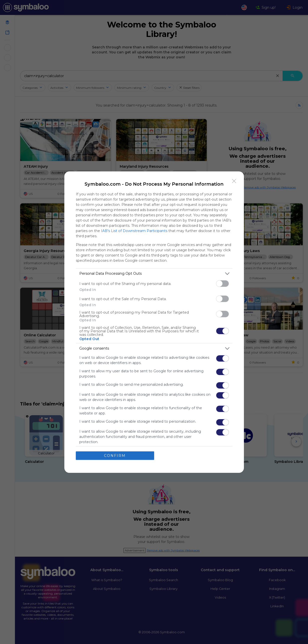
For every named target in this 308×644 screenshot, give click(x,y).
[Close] (234, 181)
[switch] (222, 284)
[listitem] (154, 274)
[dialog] (154, 322)
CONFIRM (115, 456)
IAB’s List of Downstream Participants (134, 231)
